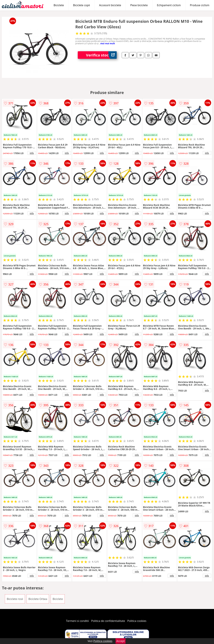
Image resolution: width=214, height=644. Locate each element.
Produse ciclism (200, 5)
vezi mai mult (108, 43)
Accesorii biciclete (110, 5)
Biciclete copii (82, 5)
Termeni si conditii (77, 621)
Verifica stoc (101, 55)
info (32, 153)
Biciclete (59, 5)
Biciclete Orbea (38, 599)
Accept (121, 641)
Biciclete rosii (15, 599)
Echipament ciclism (169, 5)
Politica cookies (137, 621)
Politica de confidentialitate (108, 621)
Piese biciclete (139, 5)
